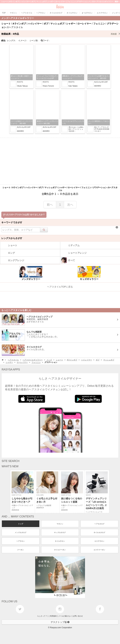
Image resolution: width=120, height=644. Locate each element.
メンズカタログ (21, 532)
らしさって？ (42, 616)
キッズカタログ (60, 532)
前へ (50, 205)
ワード (45, 41)
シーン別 (34, 41)
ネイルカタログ (99, 532)
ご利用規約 (53, 616)
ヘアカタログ (99, 524)
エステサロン (99, 541)
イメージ (23, 41)
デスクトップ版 (60, 622)
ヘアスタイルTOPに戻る (60, 287)
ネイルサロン (60, 541)
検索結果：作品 (61, 34)
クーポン (21, 550)
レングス (12, 41)
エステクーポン (99, 550)
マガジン (60, 524)
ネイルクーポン (60, 550)
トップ (21, 524)
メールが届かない (65, 616)
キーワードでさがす (12, 222)
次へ (70, 205)
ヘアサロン (21, 541)
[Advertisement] (60, 161)
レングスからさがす (12, 238)
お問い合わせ (78, 616)
